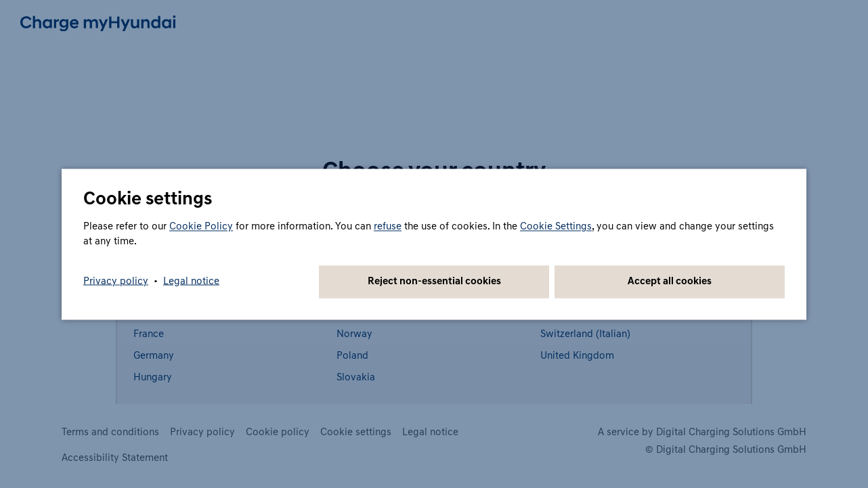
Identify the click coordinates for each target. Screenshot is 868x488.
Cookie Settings (556, 226)
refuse (388, 226)
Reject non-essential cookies (434, 281)
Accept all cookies (670, 281)
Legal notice (191, 281)
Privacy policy (116, 281)
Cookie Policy (201, 226)
